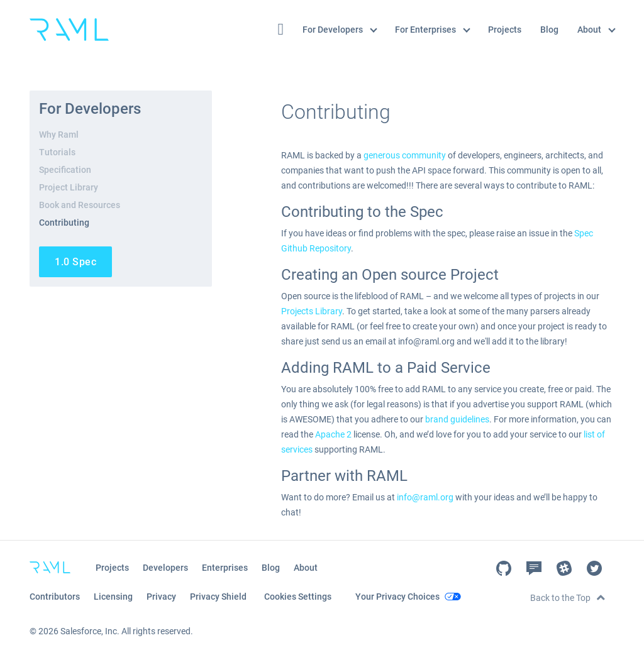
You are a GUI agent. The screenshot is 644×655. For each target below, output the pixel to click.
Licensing (113, 597)
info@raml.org (425, 497)
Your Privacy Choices (397, 597)
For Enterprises (433, 30)
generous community (405, 155)
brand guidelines (457, 419)
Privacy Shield (218, 597)
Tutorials (57, 152)
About (596, 30)
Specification (65, 170)
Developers (165, 568)
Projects (505, 30)
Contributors (55, 597)
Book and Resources (80, 205)
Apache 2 (333, 434)
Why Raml (59, 135)
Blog (549, 30)
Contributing (64, 223)
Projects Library (312, 311)
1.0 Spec (75, 262)
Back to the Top (560, 598)
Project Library (69, 187)
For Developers (340, 30)
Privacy (161, 597)
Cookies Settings (298, 597)
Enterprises (225, 568)
